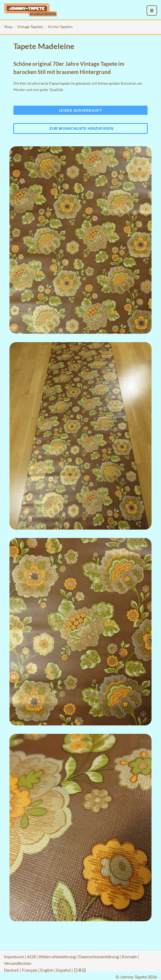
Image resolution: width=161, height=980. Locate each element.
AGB (31, 957)
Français (30, 970)
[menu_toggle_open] (152, 10)
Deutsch (12, 970)
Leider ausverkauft (81, 110)
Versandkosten (18, 963)
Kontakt (129, 957)
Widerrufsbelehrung (57, 957)
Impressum (14, 957)
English (47, 970)
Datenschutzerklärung (99, 957)
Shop (8, 27)
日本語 (80, 970)
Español (64, 970)
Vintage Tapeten (30, 27)
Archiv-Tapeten (60, 27)
